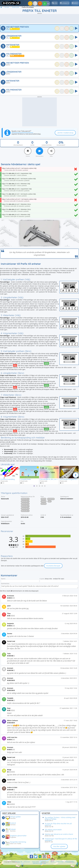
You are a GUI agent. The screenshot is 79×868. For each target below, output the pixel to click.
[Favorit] (28, 151)
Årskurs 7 (25, 506)
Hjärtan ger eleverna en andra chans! (59, 834)
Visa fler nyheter (59, 846)
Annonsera (27, 862)
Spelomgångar (18, 145)
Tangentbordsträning (18, 842)
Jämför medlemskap (65, 133)
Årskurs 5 (25, 502)
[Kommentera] (39, 151)
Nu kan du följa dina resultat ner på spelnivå (58, 824)
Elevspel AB (19, 862)
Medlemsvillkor (70, 862)
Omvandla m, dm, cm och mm (52, 479)
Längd (44, 502)
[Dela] (51, 151)
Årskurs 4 (25, 499)
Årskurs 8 (25, 509)
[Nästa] (76, 475)
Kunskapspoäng (47, 145)
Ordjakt (13, 829)
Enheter (51, 499)
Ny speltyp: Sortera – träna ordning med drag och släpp (60, 818)
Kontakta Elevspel (53, 566)
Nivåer (32, 145)
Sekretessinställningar (39, 863)
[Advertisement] (39, 19)
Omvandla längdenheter (69, 479)
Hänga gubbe (15, 817)
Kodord (13, 823)
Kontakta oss (45, 862)
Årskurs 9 (25, 511)
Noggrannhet (61, 145)
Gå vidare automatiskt (53, 830)
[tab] (34, 486)
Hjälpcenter (35, 862)
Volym (44, 504)
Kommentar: (5, 584)
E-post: (42, 579)
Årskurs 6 (25, 504)
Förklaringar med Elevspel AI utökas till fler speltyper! (61, 839)
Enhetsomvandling (8, 479)
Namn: (3, 579)
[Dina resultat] (45, 4)
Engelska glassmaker (18, 836)
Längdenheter (26, 479)
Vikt (50, 502)
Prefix (43, 499)
